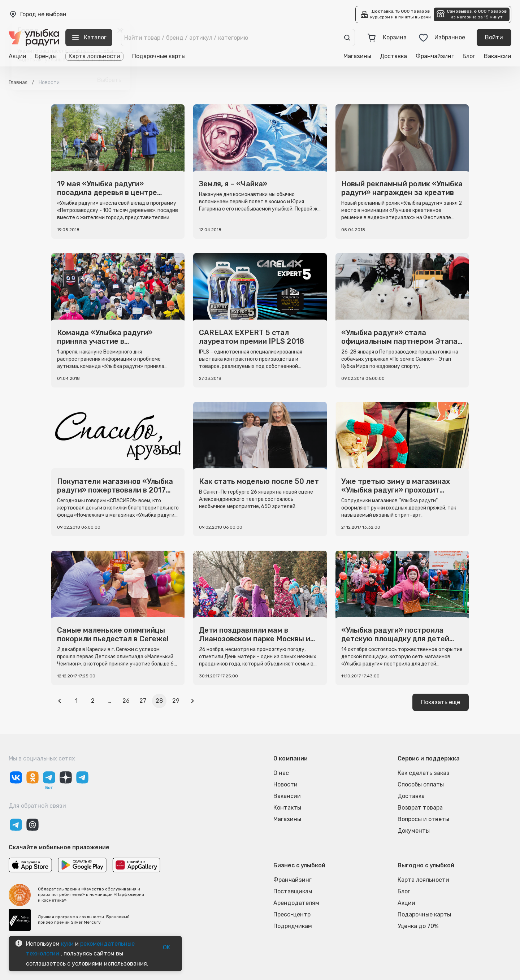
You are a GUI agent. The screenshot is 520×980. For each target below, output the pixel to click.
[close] (120, 30)
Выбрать (109, 80)
